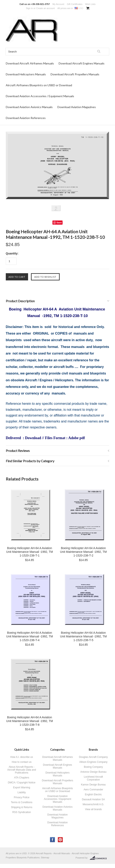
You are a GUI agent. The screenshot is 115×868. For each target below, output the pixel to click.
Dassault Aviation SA (93, 799)
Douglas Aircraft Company (93, 757)
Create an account (45, 8)
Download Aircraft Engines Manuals (82, 63)
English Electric (93, 794)
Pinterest (60, 840)
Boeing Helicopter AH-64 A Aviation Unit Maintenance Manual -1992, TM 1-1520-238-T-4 (30, 636)
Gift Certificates (75, 4)
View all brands (93, 809)
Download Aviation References (26, 118)
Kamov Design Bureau (93, 785)
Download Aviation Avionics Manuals (29, 107)
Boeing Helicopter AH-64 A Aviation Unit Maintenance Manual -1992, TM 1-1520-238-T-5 (83, 636)
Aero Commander (93, 790)
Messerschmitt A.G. (93, 804)
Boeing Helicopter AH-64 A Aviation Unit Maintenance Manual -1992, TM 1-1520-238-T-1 (30, 552)
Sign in (29, 8)
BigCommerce (99, 858)
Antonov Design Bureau (93, 772)
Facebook (53, 840)
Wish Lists (90, 4)
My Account (58, 4)
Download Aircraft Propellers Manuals (75, 74)
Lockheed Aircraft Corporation (93, 778)
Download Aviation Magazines (77, 107)
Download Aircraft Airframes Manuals (30, 63)
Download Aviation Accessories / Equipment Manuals (40, 96)
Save (59, 223)
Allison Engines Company (93, 762)
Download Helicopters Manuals (26, 74)
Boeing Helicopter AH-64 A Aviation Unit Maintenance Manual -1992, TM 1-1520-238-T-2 (83, 552)
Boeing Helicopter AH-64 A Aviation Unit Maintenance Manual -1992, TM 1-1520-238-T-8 (30, 721)
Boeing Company (93, 767)
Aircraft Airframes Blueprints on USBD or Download (39, 85)
